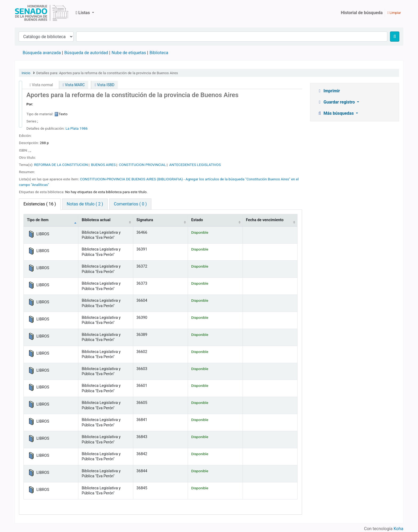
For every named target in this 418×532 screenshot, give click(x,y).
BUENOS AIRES (103, 165)
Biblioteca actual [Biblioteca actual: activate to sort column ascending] (96, 220)
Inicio (26, 73)
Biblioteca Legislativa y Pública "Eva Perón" (42, 13)
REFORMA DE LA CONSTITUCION (61, 165)
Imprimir (328, 91)
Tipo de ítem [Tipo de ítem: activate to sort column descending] (38, 220)
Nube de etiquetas (129, 53)
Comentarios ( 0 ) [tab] (130, 204)
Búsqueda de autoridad (86, 53)
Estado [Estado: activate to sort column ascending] (197, 220)
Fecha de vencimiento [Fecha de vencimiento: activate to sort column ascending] (265, 220)
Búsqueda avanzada (42, 53)
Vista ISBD (104, 85)
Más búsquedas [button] (336, 113)
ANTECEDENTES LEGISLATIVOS (195, 165)
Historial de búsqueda (362, 13)
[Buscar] (395, 37)
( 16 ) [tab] (40, 204)
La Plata (72, 128)
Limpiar (394, 13)
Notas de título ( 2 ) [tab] (85, 204)
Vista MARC (74, 85)
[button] (85, 13)
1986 (84, 128)
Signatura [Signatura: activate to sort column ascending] (145, 220)
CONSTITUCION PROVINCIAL (142, 165)
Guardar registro (336, 102)
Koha (399, 529)
